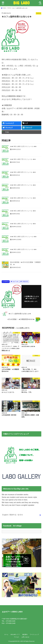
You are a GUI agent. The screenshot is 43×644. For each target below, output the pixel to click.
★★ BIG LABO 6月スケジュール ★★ (23, 172)
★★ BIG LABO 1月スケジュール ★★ (23, 224)
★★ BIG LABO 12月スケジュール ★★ (23, 237)
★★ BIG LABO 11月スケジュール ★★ (23, 146)
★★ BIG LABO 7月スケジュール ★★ (23, 159)
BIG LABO (21, 3)
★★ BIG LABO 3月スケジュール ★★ (23, 198)
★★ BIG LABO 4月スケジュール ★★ (23, 185)
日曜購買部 (25, 282)
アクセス (16, 637)
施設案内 (25, 634)
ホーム (6, 634)
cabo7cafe (15, 282)
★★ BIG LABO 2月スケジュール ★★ (23, 211)
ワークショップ (34, 634)
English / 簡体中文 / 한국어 (13, 515)
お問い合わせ (25, 637)
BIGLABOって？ (15, 634)
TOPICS (6, 282)
